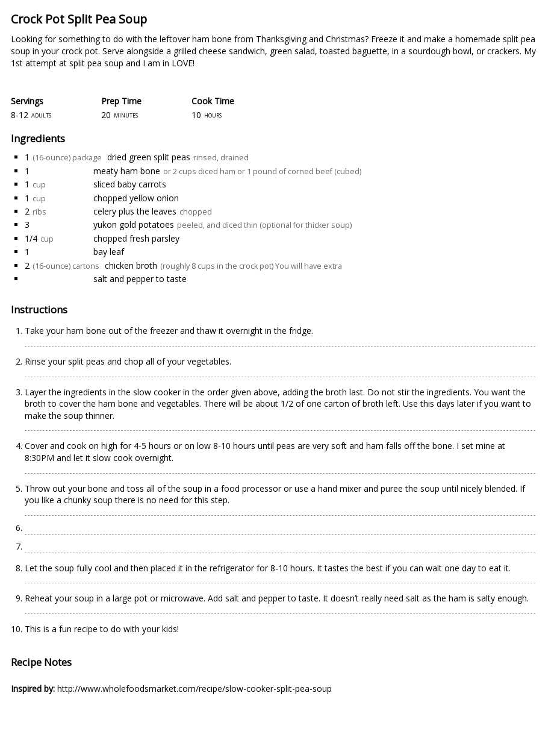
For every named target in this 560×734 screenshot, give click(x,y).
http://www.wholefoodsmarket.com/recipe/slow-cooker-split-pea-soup (194, 689)
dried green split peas (149, 157)
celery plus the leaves (135, 211)
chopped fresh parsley (136, 238)
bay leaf (109, 252)
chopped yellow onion (136, 198)
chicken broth (131, 265)
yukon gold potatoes (134, 224)
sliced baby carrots (130, 184)
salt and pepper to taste (140, 279)
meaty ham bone (127, 171)
